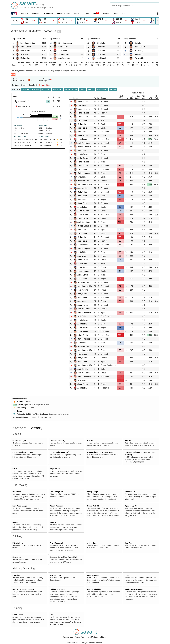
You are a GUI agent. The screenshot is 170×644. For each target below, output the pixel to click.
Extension (17, 557)
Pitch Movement (56, 543)
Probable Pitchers (63, 14)
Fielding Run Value (57, 589)
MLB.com (103, 637)
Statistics (107, 14)
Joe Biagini (101, 58)
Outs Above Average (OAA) (23, 589)
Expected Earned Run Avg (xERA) (63, 557)
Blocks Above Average (134, 589)
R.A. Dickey (139, 51)
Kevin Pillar (82, 177)
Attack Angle (130, 492)
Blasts (15, 522)
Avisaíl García (26, 47)
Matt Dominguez (84, 173)
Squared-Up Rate (131, 506)
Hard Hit (20, 402)
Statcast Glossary (28, 428)
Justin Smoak (83, 102)
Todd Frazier (82, 128)
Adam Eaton (63, 51)
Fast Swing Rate (56, 492)
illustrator (24, 14)
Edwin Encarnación (28, 43)
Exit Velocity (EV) (19, 441)
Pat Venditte (140, 58)
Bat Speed (17, 492)
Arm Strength (55, 575)
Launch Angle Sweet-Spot (23, 452)
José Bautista (83, 188)
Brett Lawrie (82, 120)
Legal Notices (93, 637)
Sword (19, 411)
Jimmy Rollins (83, 135)
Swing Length (93, 492)
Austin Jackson (83, 158)
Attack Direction (56, 506)
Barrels (90, 441)
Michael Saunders (84, 147)
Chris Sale (101, 43)
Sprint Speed (18, 615)
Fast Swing (21, 408)
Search (77, 14)
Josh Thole (82, 151)
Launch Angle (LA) (57, 441)
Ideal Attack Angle (20, 506)
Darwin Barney (83, 154)
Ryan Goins (82, 105)
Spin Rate (128, 543)
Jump (127, 575)
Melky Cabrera (26, 51)
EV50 (15, 469)
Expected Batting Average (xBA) (100, 452)
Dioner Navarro (64, 54)
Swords (53, 522)
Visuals (86, 14)
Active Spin (92, 543)
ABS (96, 14)
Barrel (21, 405)
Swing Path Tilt (93, 506)
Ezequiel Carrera (84, 109)
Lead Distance (93, 575)
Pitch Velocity (18, 543)
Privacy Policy (80, 637)
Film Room (113, 89)
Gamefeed (36, 14)
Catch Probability (94, 589)
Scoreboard (48, 14)
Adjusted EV (55, 469)
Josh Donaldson (64, 58)
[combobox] (135, 5)
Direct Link (16, 85)
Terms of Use (68, 637)
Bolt (51, 615)
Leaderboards (120, 14)
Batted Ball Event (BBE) (59, 452)
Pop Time (16, 575)
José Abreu (25, 54)
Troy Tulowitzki (83, 181)
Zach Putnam (140, 47)
